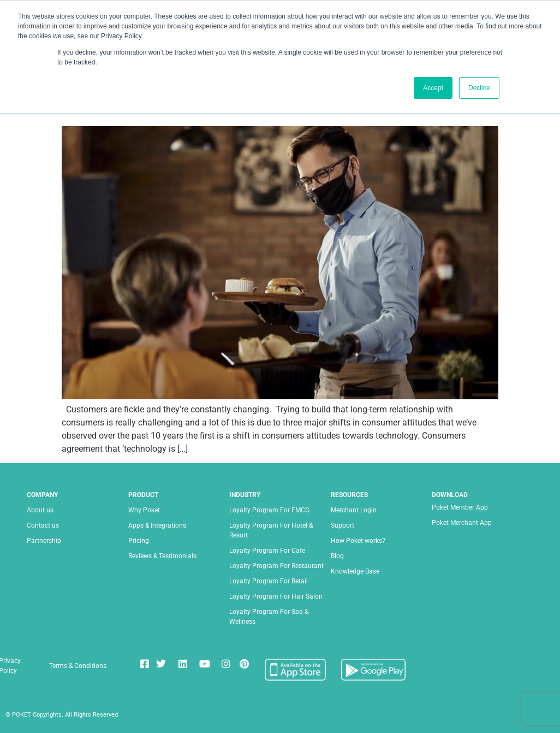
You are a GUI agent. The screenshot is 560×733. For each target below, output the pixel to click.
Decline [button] (479, 88)
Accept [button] (433, 88)
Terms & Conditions (78, 666)
